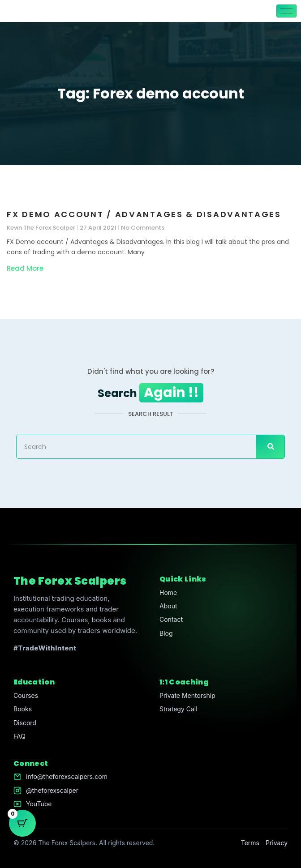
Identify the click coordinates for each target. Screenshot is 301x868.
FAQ (19, 736)
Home (168, 592)
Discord (25, 723)
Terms (250, 843)
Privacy (277, 843)
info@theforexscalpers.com (67, 776)
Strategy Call (178, 709)
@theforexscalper (52, 790)
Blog (166, 633)
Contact (171, 619)
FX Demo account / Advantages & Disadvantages (144, 214)
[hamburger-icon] (286, 11)
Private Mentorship (187, 695)
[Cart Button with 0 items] (22, 823)
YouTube (39, 804)
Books (23, 709)
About (168, 606)
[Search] (270, 447)
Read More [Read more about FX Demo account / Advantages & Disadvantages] (25, 268)
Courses (26, 695)
